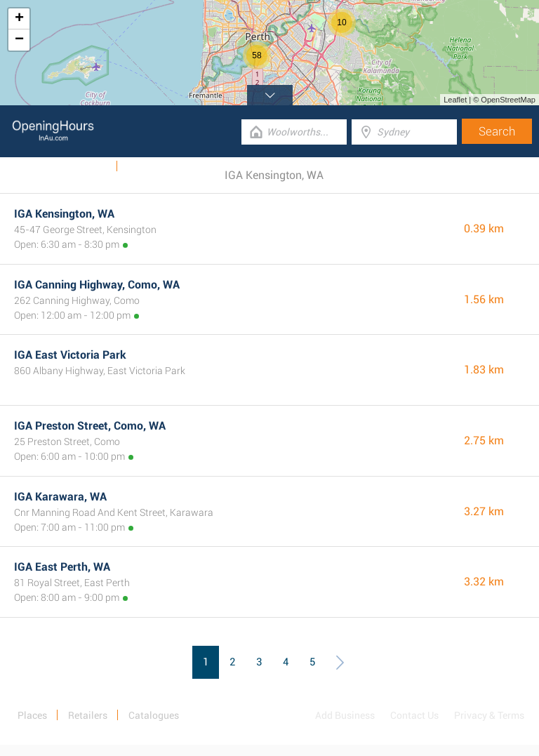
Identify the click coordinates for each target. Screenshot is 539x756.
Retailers (88, 715)
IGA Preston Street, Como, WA (90, 426)
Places (32, 715)
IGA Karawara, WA (60, 497)
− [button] (19, 40)
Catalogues (83, 166)
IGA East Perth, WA (62, 567)
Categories (150, 166)
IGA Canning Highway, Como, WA (97, 285)
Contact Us (414, 715)
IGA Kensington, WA (64, 214)
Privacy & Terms (489, 715)
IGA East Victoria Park (70, 355)
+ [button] (19, 19)
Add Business (345, 715)
